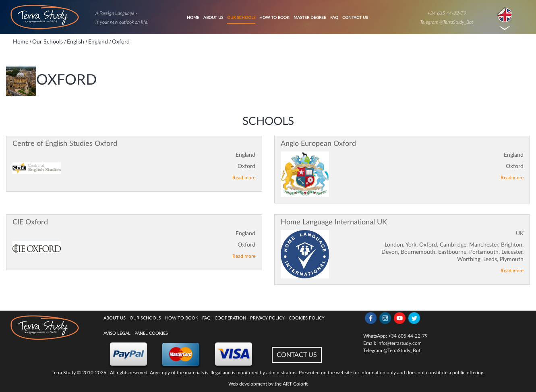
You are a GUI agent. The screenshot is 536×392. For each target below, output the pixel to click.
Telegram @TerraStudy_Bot (447, 22)
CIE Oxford (30, 222)
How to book (274, 18)
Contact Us (355, 18)
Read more (244, 178)
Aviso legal (117, 333)
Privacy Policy (267, 318)
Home (193, 18)
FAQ (334, 18)
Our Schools (241, 18)
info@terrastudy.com (399, 343)
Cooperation (230, 318)
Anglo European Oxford (318, 144)
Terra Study (64, 373)
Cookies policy (307, 318)
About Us (213, 18)
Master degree (310, 18)
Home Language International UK (334, 222)
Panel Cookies (151, 333)
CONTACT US (297, 355)
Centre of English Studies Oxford (65, 144)
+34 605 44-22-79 (447, 13)
